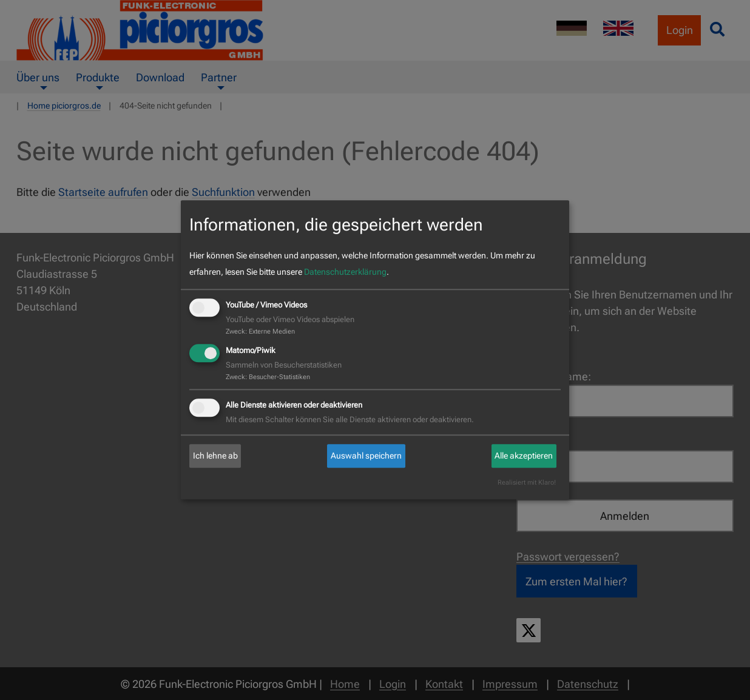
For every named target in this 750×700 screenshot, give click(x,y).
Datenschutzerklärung (345, 272)
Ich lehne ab (215, 456)
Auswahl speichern (366, 456)
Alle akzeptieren (524, 456)
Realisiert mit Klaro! (527, 483)
